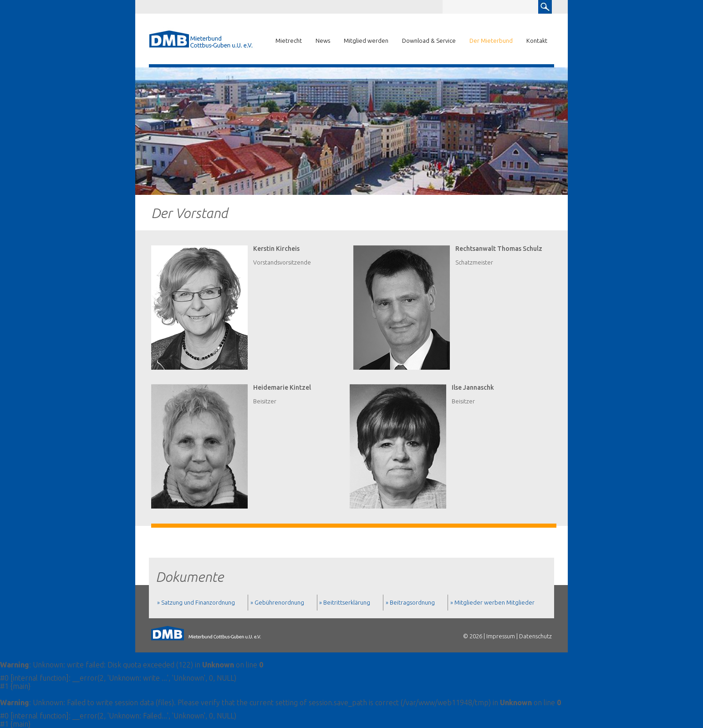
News (323, 41)
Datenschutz (535, 636)
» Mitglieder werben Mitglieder (492, 602)
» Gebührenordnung (277, 602)
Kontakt (537, 41)
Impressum (501, 636)
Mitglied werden (366, 41)
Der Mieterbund (491, 41)
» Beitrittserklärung (345, 602)
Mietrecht (289, 41)
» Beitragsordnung (410, 602)
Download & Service (429, 41)
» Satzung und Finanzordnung (196, 602)
